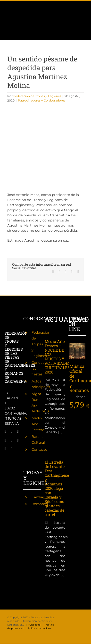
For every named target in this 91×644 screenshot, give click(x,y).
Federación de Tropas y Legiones (37, 96)
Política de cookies (39, 628)
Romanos (40, 504)
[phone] (12, 449)
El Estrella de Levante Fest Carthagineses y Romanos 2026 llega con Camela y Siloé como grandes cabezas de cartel (58, 488)
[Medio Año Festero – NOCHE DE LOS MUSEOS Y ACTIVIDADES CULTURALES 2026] (55, 335)
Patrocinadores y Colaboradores (42, 100)
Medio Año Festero (38, 424)
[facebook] (5, 432)
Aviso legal (35, 625)
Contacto (39, 449)
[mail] (5, 449)
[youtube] (18, 440)
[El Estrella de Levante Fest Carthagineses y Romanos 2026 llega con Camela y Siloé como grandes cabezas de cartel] (55, 452)
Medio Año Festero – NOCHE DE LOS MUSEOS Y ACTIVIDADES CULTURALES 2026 (58, 357)
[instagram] (18, 432)
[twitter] (12, 432)
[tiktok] (12, 440)
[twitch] (5, 440)
